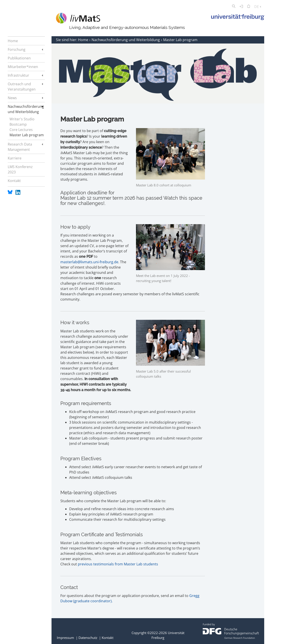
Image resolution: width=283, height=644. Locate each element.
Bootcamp (18, 124)
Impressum (65, 638)
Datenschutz (88, 638)
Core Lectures (21, 130)
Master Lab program (27, 135)
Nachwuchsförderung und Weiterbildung (126, 40)
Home (84, 40)
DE (258, 7)
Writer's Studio (22, 119)
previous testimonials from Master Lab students (118, 564)
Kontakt (108, 638)
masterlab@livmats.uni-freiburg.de (89, 262)
